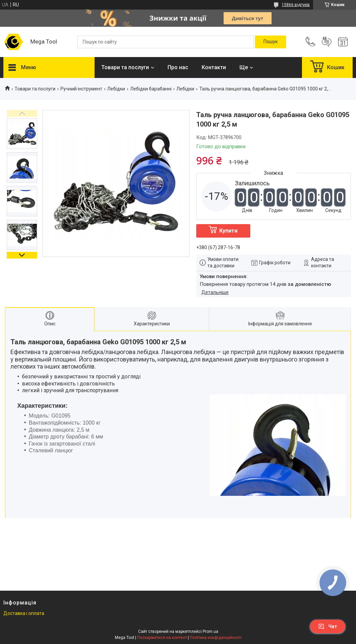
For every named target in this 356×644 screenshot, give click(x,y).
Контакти (214, 67)
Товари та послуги (125, 67)
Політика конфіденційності (216, 638)
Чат (328, 626)
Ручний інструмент (81, 89)
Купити (228, 231)
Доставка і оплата (24, 613)
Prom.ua (210, 632)
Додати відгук (327, 42)
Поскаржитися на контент (162, 638)
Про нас (178, 67)
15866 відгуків (296, 5)
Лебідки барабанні (151, 89)
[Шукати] (271, 42)
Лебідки (116, 89)
